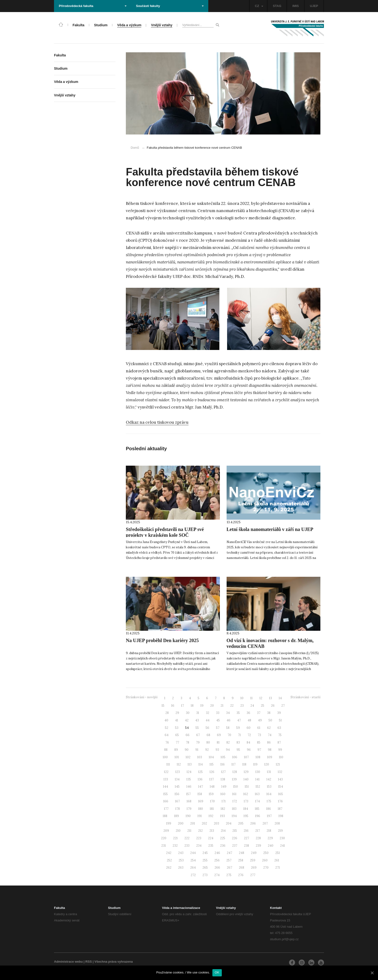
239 (258, 846)
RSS (89, 962)
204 (229, 823)
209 (166, 831)
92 (207, 750)
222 (187, 838)
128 (235, 772)
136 (200, 779)
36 (248, 713)
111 (168, 764)
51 (280, 720)
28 (167, 713)
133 (166, 779)
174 (257, 801)
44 (208, 720)
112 (179, 764)
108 (258, 757)
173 (246, 801)
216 (246, 831)
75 (280, 735)
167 (177, 801)
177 (166, 809)
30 (188, 713)
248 (242, 853)
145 (177, 787)
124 (189, 772)
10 (242, 698)
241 (283, 846)
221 (175, 838)
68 (208, 735)
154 (281, 787)
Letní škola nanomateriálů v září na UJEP (270, 529)
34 (228, 713)
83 (238, 742)
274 (217, 875)
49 (260, 720)
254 (193, 860)
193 (223, 816)
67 (198, 735)
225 (223, 838)
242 (169, 853)
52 (167, 728)
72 (249, 735)
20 (212, 706)
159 (211, 794)
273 (205, 875)
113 (190, 764)
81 (218, 742)
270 (266, 868)
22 (232, 706)
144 (165, 787)
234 (199, 846)
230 (282, 838)
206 (253, 823)
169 (201, 801)
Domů (135, 148)
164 (269, 794)
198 (281, 816)
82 (228, 742)
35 (238, 713)
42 (187, 720)
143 (280, 779)
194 (234, 816)
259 (253, 860)
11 (251, 698)
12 (261, 698)
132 (280, 772)
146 (189, 787)
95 (238, 750)
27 (283, 706)
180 (201, 809)
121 (278, 764)
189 (176, 816)
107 (246, 757)
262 (169, 868)
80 (208, 742)
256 (217, 860)
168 (189, 801)
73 (259, 735)
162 (246, 794)
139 (234, 779)
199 (169, 823)
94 (228, 750)
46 (229, 720)
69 (219, 735)
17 (182, 706)
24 (252, 706)
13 (270, 698)
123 (178, 772)
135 (189, 779)
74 (270, 735)
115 (212, 764)
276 (241, 875)
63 (279, 728)
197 (269, 816)
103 (200, 757)
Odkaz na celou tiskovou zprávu (157, 422)
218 (269, 831)
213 (212, 831)
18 (192, 706)
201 (193, 823)
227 (246, 838)
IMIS (296, 6)
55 (197, 728)
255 (205, 860)
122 (166, 772)
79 (198, 742)
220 (164, 838)
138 (223, 779)
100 (165, 757)
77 (177, 742)
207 (265, 823)
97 (259, 750)
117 (233, 764)
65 (177, 735)
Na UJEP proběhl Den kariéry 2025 (162, 640)
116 (223, 764)
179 (189, 809)
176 (280, 801)
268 (242, 868)
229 (270, 838)
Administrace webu (68, 962)
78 (188, 742)
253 (181, 860)
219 (280, 831)
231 (164, 846)
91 (197, 750)
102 (188, 757)
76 (167, 742)
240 (271, 846)
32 (208, 713)
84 (248, 742)
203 (216, 823)
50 (270, 720)
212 (200, 831)
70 (229, 735)
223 (199, 838)
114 (201, 764)
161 (234, 794)
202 (204, 823)
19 (202, 706)
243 (181, 853)
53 (177, 728)
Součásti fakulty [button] (170, 6)
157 (188, 794)
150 (236, 787)
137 (212, 779)
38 (269, 713)
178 (178, 809)
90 (187, 750)
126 (212, 772)
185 (257, 809)
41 (177, 720)
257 (229, 860)
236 (223, 846)
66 (188, 735)
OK (217, 972)
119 (255, 764)
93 (217, 750)
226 (235, 838)
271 (278, 868)
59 (238, 728)
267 (229, 868)
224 (211, 838)
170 (212, 801)
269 (254, 868)
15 (163, 706)
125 (200, 772)
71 (239, 735)
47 (239, 720)
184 (246, 809)
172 (235, 801)
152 (258, 787)
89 (176, 750)
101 (177, 757)
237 (235, 846)
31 (198, 713)
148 (212, 787)
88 (166, 750)
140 (246, 779)
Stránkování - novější (142, 697)
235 (211, 846)
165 (281, 794)
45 (218, 720)
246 (217, 853)
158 (200, 794)
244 (193, 853)
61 (259, 728)
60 (249, 728)
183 (234, 809)
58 (228, 728)
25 (263, 706)
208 (277, 823)
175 (269, 801)
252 (169, 860)
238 (246, 846)
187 (280, 809)
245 (205, 853)
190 (188, 816)
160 (223, 794)
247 (229, 853)
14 (280, 698)
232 (175, 846)
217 (258, 831)
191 (200, 816)
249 (254, 853)
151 (247, 787)
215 (235, 831)
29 (177, 713)
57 (218, 728)
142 (269, 779)
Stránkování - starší (305, 697)
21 (222, 706)
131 (269, 772)
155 (165, 794)
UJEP (314, 6)
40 (166, 720)
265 (205, 868)
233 (187, 846)
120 (267, 764)
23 (242, 706)
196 (258, 816)
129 (246, 772)
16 (173, 706)
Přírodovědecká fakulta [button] (93, 6)
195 (246, 816)
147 (201, 787)
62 (269, 728)
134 (177, 779)
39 (279, 713)
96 (249, 750)
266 (217, 868)
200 (181, 823)
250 (266, 853)
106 (235, 757)
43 (197, 720)
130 (258, 772)
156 (177, 794)
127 (223, 772)
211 (189, 831)
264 (193, 868)
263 (181, 868)
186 (269, 809)
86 (269, 742)
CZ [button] (259, 6)
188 (165, 816)
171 (224, 801)
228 (258, 838)
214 (223, 831)
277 (253, 875)
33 (218, 713)
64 (167, 735)
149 (224, 787)
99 (280, 750)
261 (277, 860)
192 (211, 816)
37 (259, 713)
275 (229, 875)
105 (223, 757)
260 (265, 860)
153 (269, 787)
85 (259, 742)
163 (257, 794)
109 (270, 757)
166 (166, 801)
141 (257, 779)
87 (279, 742)
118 (244, 764)
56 (207, 728)
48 (249, 720)
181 (212, 809)
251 (278, 853)
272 (193, 875)
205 (241, 823)
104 (211, 757)
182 (223, 809)
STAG (277, 6)
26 (273, 706)
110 (281, 757)
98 (270, 750)
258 (241, 860)
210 (178, 831)
